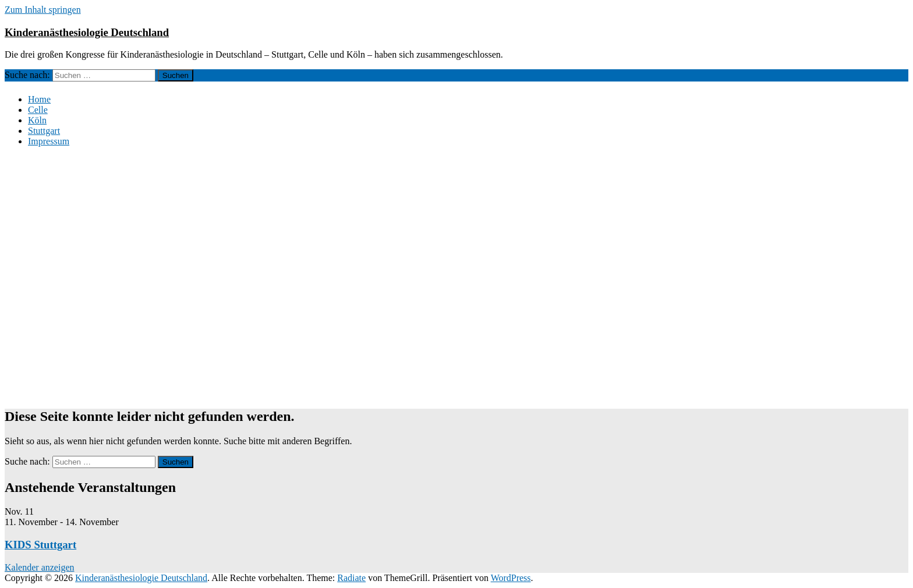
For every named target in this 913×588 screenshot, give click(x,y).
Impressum (49, 141)
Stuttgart (44, 131)
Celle (38, 110)
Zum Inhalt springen (43, 10)
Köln (37, 120)
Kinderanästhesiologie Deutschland (87, 32)
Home (39, 99)
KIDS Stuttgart (40, 545)
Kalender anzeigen (39, 567)
